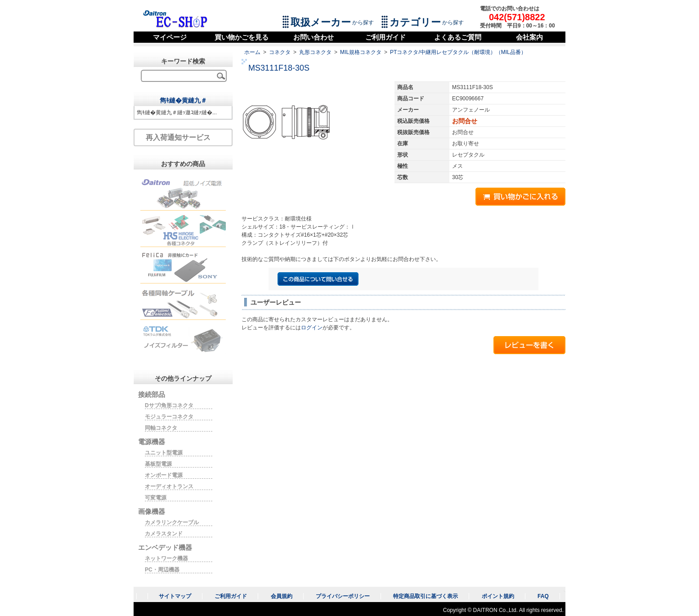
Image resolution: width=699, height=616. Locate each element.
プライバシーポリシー (343, 596)
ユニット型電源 (164, 453)
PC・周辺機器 (162, 570)
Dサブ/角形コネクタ (169, 405)
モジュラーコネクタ (169, 417)
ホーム (252, 52)
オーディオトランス (169, 486)
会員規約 (282, 596)
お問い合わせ (314, 37)
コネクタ (280, 52)
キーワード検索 (183, 61)
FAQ (543, 596)
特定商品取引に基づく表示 (426, 596)
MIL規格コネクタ (361, 52)
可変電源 (156, 498)
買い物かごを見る (242, 37)
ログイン (312, 328)
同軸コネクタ (161, 428)
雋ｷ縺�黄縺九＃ (183, 100)
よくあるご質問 (458, 37)
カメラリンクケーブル (172, 522)
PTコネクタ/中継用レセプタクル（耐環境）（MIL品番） (458, 52)
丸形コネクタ (315, 52)
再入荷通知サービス (178, 137)
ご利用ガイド (385, 37)
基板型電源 (158, 464)
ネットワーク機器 (166, 558)
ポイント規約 (498, 596)
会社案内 (529, 37)
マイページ (170, 37)
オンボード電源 (164, 475)
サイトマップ (175, 596)
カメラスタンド (164, 534)
